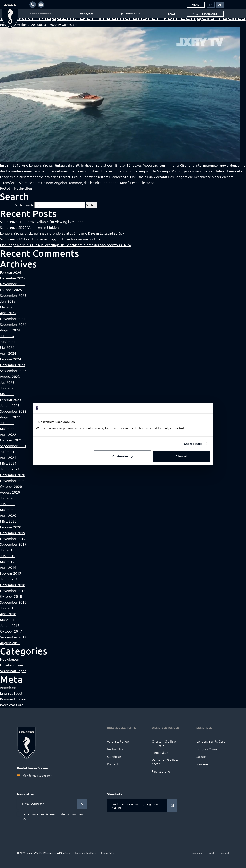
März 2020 (8, 521)
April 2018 (8, 614)
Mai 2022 (7, 428)
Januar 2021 (10, 469)
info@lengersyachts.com (37, 775)
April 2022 (8, 434)
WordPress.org (12, 705)
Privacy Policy (108, 853)
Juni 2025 (8, 301)
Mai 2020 (7, 509)
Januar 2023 (10, 405)
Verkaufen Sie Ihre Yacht (165, 762)
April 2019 (8, 567)
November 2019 (13, 538)
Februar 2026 (11, 272)
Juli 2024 (7, 336)
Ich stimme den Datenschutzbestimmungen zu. (53, 816)
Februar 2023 (11, 399)
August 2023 (10, 376)
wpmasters (69, 24)
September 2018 (13, 602)
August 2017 (10, 643)
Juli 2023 (7, 382)
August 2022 (10, 417)
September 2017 (13, 637)
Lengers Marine (207, 749)
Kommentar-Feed (14, 699)
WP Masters (63, 853)
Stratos (201, 756)
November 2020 (13, 481)
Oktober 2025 (11, 289)
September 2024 (13, 324)
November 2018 (13, 591)
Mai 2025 (7, 307)
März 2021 (8, 463)
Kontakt (113, 764)
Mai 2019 (7, 562)
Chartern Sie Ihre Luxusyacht (164, 743)
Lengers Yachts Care (211, 741)
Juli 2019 (7, 550)
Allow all (181, 456)
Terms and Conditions (86, 853)
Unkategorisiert (12, 665)
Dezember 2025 (13, 278)
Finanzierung (161, 771)
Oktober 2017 (11, 631)
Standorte (114, 756)
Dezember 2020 (13, 475)
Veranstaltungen (13, 671)
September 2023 (13, 371)
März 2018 (8, 619)
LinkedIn (211, 853)
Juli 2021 (7, 452)
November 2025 (13, 284)
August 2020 (10, 492)
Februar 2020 (11, 527)
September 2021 (13, 446)
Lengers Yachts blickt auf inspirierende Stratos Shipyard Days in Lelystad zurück (62, 233)
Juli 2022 (7, 423)
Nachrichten (116, 749)
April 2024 (8, 353)
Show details (193, 444)
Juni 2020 (8, 504)
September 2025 (13, 295)
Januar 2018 (10, 625)
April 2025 (8, 313)
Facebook (225, 853)
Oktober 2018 (11, 596)
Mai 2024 (7, 347)
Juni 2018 (8, 608)
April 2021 (8, 457)
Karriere (202, 764)
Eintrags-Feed (11, 693)
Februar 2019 (11, 573)
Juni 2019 (8, 556)
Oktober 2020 (11, 486)
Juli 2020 (7, 498)
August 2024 (10, 330)
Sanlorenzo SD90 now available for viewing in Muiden (42, 222)
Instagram (197, 853)
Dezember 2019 (13, 533)
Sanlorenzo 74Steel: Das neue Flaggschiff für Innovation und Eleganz (54, 239)
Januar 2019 (10, 579)
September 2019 (13, 544)
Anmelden (8, 687)
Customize (122, 456)
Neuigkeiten (23, 188)
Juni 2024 (8, 342)
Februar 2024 (11, 359)
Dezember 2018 (13, 585)
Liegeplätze (160, 752)
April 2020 (8, 515)
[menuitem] (211, 5)
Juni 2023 (8, 388)
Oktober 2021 (11, 440)
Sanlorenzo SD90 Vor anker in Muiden (29, 227)
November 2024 (13, 318)
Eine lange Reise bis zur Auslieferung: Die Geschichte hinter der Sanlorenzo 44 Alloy (66, 245)
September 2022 (13, 411)
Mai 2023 (7, 394)
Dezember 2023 (13, 365)
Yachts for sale (205, 14)
